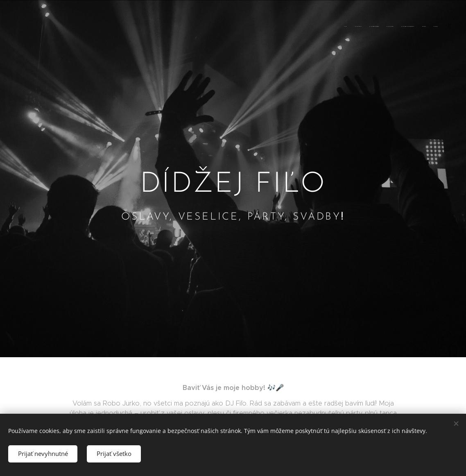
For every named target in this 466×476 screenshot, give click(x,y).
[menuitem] (395, 27)
